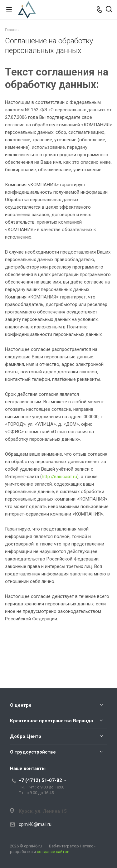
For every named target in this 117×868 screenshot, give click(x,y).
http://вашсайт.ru (59, 477)
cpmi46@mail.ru (35, 824)
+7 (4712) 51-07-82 (40, 780)
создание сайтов (53, 852)
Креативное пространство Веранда (51, 721)
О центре (21, 705)
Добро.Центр (26, 736)
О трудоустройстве (33, 752)
